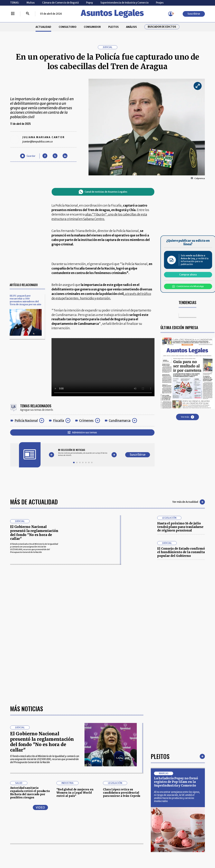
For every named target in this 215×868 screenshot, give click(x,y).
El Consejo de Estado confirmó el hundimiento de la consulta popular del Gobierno (181, 552)
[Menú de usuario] (171, 14)
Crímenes (86, 421)
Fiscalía (59, 421)
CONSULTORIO (68, 27)
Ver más (187, 417)
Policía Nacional (26, 421)
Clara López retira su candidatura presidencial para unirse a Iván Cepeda (122, 793)
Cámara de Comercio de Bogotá (60, 3)
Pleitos (160, 756)
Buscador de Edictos (162, 27)
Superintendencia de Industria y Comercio (124, 3)
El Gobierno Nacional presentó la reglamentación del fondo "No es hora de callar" (34, 533)
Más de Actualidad (34, 502)
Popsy (89, 3)
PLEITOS (113, 27)
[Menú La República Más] (13, 14)
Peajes (160, 3)
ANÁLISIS (131, 27)
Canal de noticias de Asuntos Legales (103, 192)
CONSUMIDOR (92, 27)
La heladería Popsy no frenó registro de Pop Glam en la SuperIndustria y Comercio (176, 782)
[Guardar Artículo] (28, 156)
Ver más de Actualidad (189, 502)
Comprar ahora (188, 275)
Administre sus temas (82, 432)
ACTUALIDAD (43, 27)
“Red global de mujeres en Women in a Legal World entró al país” (75, 793)
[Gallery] (83, 452)
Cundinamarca (120, 421)
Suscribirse (194, 14)
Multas (31, 3)
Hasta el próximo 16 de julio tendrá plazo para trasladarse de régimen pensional (180, 527)
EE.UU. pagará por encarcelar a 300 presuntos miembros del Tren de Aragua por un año (25, 300)
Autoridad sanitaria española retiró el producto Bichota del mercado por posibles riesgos (30, 793)
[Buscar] (28, 14)
